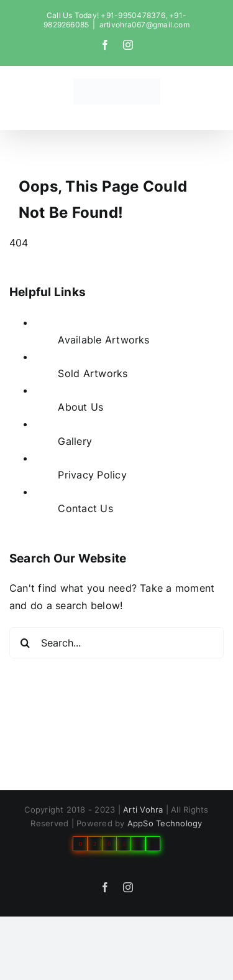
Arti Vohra (143, 810)
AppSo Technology (165, 823)
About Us (80, 407)
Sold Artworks (93, 373)
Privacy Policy (92, 475)
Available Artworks (103, 340)
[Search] (25, 643)
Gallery (75, 441)
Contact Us (85, 508)
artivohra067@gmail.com (144, 25)
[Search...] (116, 643)
